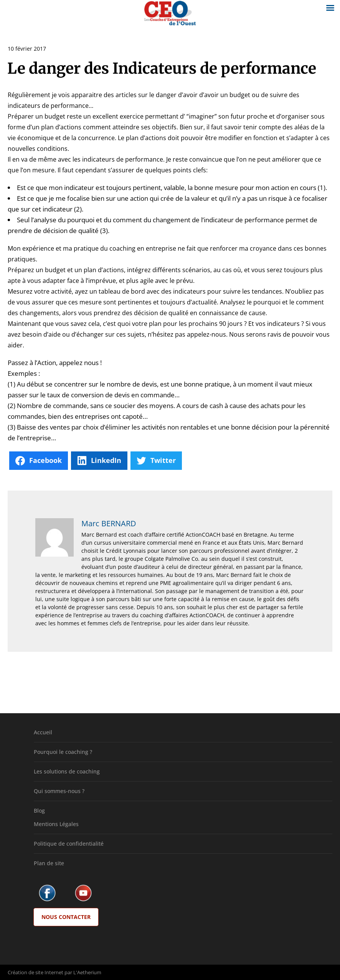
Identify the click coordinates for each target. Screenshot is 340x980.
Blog (39, 811)
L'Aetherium (87, 972)
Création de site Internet (35, 972)
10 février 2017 (27, 49)
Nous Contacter (66, 917)
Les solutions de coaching (67, 771)
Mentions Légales (56, 824)
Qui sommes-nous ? (59, 791)
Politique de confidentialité (69, 844)
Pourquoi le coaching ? (63, 752)
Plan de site (49, 863)
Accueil (43, 732)
